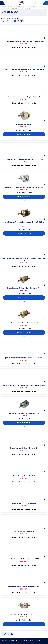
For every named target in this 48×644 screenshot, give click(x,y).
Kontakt (5, 640)
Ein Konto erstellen (24, 134)
